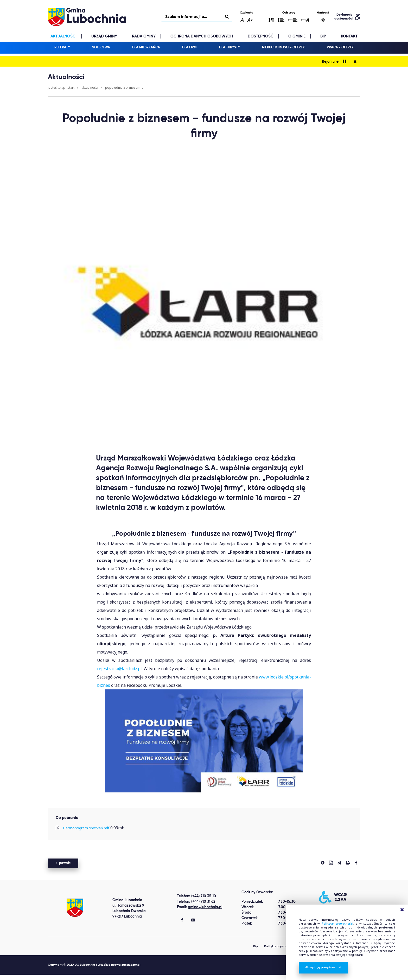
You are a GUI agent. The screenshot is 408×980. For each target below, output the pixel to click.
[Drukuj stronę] (348, 863)
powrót (63, 863)
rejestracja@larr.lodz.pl (119, 669)
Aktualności (90, 88)
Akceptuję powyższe (323, 968)
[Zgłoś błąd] (323, 863)
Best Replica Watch (19, 977)
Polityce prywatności (337, 923)
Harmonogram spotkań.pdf (86, 828)
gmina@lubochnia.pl (205, 907)
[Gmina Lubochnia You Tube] (193, 920)
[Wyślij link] (339, 863)
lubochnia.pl (87, 17)
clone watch (51, 977)
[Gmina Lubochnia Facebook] (182, 920)
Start (71, 88)
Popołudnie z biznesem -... (125, 88)
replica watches (79, 977)
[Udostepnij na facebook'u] (356, 863)
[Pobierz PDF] (331, 863)
